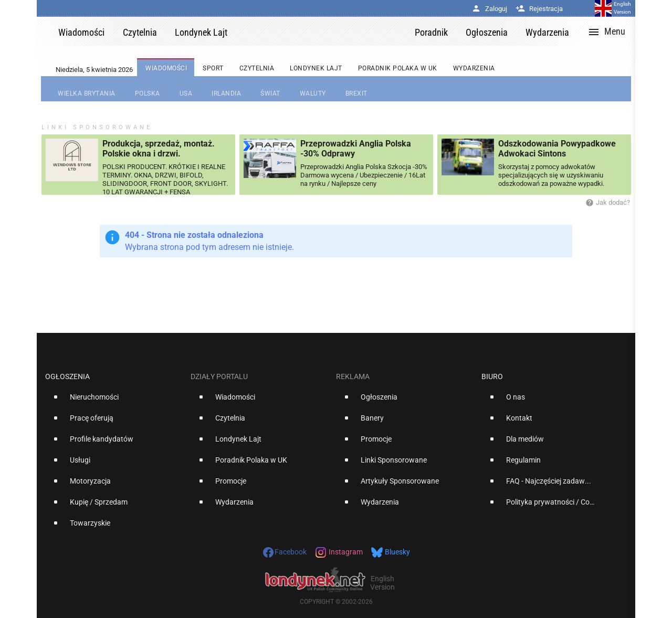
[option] (114, 401)
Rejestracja (539, 9)
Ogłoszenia (67, 376)
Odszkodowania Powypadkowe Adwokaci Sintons (557, 149)
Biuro (492, 376)
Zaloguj (489, 9)
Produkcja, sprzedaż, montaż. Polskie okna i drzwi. (159, 149)
